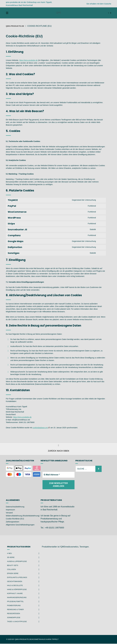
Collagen (12, 570)
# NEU (10, 554)
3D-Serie (11, 558)
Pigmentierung (14, 606)
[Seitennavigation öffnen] (11, 13)
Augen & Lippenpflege (18, 562)
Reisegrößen (14, 614)
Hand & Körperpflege (18, 590)
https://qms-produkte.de (28, 60)
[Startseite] (58, 13)
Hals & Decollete (16, 586)
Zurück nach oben (59, 449)
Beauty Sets (13, 566)
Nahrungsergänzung (18, 598)
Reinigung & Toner (16, 610)
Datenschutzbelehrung (16, 507)
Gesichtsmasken (15, 582)
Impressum (11, 510)
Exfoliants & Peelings (18, 578)
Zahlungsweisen (13, 525)
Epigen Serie (13, 574)
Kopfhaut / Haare (16, 594)
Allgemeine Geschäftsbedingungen (21, 528)
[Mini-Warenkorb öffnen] (105, 13)
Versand (10, 513)
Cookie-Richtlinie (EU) (16, 522)
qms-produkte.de (16, 26)
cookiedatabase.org (40, 428)
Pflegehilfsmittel (16, 602)
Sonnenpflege (14, 618)
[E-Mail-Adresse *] (58, 475)
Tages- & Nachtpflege (18, 622)
